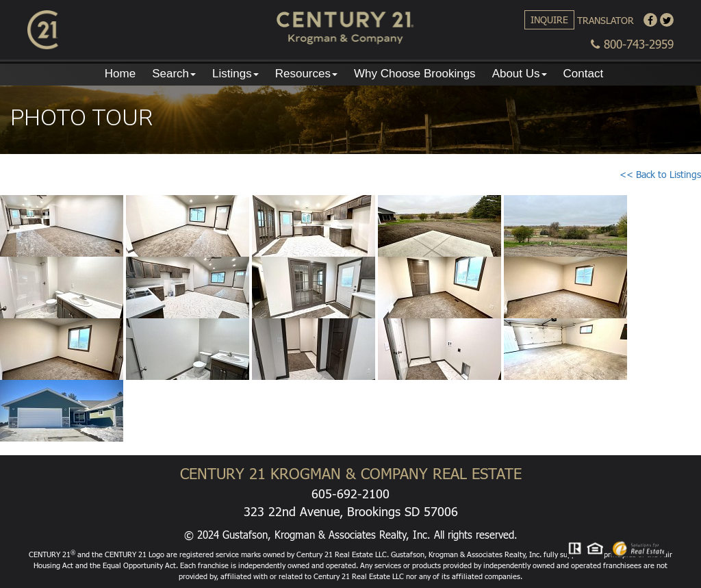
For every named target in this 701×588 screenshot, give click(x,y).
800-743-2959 (632, 44)
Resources (306, 74)
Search (174, 74)
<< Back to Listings (660, 174)
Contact (584, 74)
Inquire (549, 20)
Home (120, 74)
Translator (606, 20)
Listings (235, 74)
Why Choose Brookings (415, 74)
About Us (520, 74)
